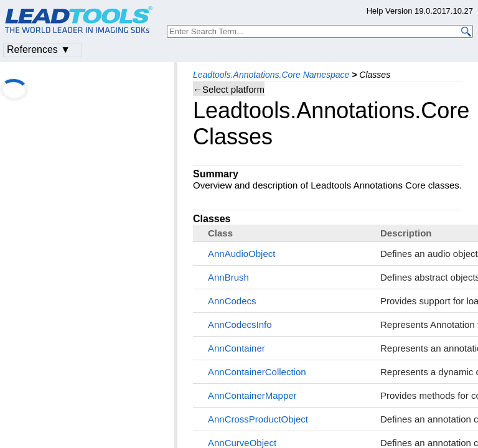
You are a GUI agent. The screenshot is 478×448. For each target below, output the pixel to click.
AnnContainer (237, 348)
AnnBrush (228, 277)
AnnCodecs (232, 301)
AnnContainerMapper (252, 395)
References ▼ (39, 49)
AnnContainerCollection (257, 372)
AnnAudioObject (241, 254)
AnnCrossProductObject (258, 419)
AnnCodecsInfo (240, 324)
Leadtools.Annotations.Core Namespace (271, 75)
